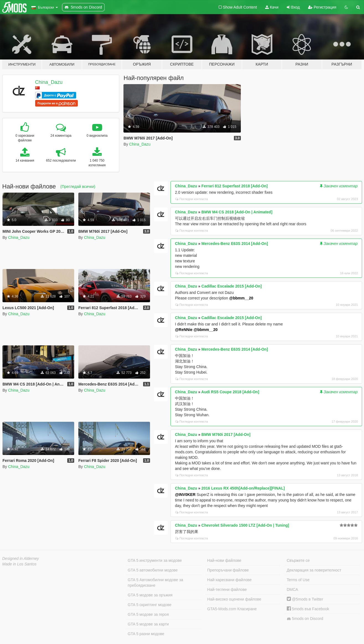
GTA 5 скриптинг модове (149, 605)
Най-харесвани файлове (229, 580)
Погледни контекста (192, 199)
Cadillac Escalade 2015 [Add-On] (232, 286)
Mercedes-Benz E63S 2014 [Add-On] (235, 244)
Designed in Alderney (21, 558)
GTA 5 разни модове (146, 634)
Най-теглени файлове (227, 589)
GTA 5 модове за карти (148, 624)
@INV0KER (185, 495)
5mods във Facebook (308, 609)
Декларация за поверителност (314, 570)
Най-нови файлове (224, 560)
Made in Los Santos (19, 564)
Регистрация (322, 7)
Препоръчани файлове (228, 570)
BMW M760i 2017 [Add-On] (226, 434)
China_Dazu (49, 82)
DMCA (292, 589)
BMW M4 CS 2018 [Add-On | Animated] (237, 212)
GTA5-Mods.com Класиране (232, 609)
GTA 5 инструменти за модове (155, 560)
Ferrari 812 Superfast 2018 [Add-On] (235, 186)
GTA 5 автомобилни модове (153, 570)
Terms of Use (298, 580)
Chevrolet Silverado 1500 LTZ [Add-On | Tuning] (245, 525)
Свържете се (298, 560)
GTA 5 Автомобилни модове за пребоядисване (155, 583)
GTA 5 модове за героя (148, 614)
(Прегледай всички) (78, 187)
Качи (272, 7)
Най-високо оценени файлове (234, 599)
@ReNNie (184, 330)
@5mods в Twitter (305, 599)
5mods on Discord (305, 619)
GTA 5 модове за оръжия (150, 595)
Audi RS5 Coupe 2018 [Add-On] (230, 392)
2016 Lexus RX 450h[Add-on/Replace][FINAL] (243, 488)
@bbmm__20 (241, 298)
